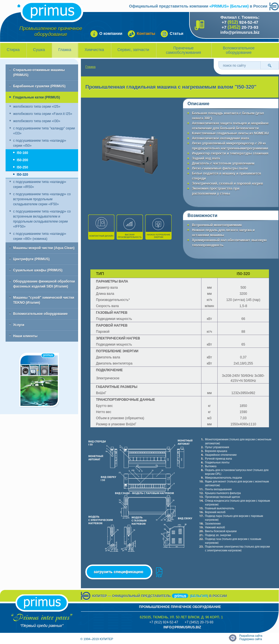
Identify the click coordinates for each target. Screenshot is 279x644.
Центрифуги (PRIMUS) (31, 259)
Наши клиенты (25, 336)
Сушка (39, 50)
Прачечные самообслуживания (184, 50)
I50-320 (22, 175)
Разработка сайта (251, 636)
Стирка (13, 50)
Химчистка (94, 50)
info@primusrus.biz (240, 32)
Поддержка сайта (251, 639)
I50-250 (22, 167)
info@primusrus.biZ (182, 627)
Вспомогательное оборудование (239, 50)
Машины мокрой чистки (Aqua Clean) (44, 248)
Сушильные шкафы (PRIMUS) (38, 270)
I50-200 (22, 160)
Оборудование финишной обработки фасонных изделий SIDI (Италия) (44, 284)
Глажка (65, 50)
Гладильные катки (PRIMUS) (37, 97)
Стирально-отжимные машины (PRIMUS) (39, 73)
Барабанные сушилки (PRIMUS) (39, 86)
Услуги (19, 325)
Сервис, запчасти (133, 50)
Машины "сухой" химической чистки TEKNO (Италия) (44, 300)
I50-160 (22, 153)
